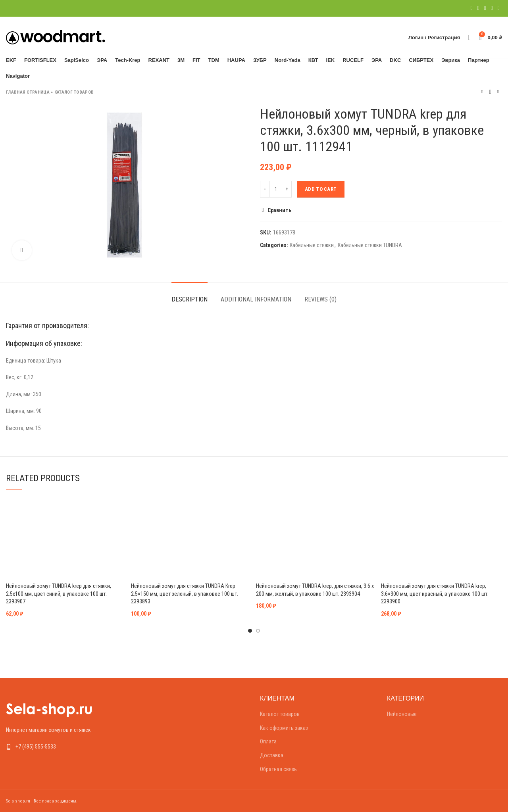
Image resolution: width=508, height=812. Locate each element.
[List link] (63, 747)
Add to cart (321, 189)
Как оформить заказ (284, 728)
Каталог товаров (74, 92)
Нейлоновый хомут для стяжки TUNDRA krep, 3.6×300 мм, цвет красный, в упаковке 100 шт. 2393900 (435, 594)
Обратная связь (278, 769)
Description (190, 299)
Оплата (268, 741)
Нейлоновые (402, 714)
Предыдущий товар (482, 92)
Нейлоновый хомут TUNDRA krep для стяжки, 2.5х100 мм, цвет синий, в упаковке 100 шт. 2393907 (59, 594)
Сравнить (279, 210)
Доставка (272, 755)
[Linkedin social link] (492, 8)
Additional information (256, 299)
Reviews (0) (320, 299)
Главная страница (28, 92)
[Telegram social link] (499, 8)
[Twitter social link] (478, 8)
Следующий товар (498, 92)
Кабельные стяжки (312, 245)
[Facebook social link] (471, 8)
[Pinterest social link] (485, 8)
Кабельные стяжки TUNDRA (370, 245)
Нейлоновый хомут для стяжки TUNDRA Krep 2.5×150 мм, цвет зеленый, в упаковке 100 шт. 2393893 (185, 594)
